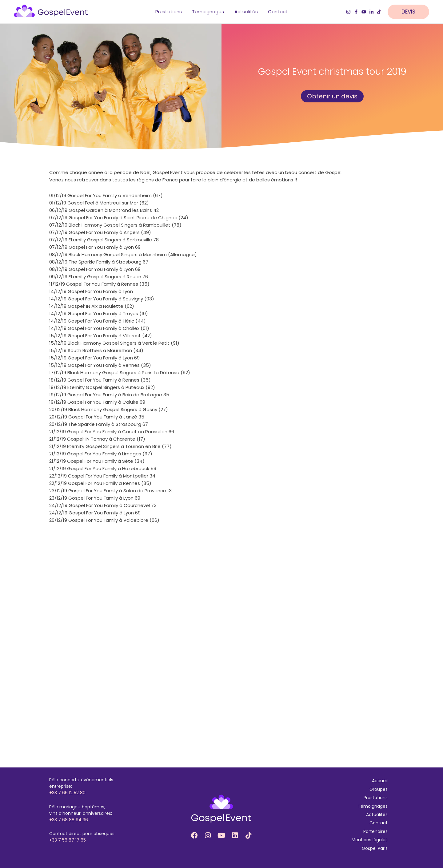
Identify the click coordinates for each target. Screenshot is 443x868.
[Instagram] (348, 12)
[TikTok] (379, 12)
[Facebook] (356, 12)
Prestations (376, 798)
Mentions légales (370, 840)
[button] (411, 12)
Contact (379, 823)
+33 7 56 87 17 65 (68, 840)
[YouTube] (364, 12)
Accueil (380, 781)
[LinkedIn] (371, 12)
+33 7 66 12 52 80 (67, 793)
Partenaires (375, 831)
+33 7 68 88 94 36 (69, 820)
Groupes (379, 789)
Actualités (377, 814)
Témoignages (373, 806)
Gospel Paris (375, 848)
